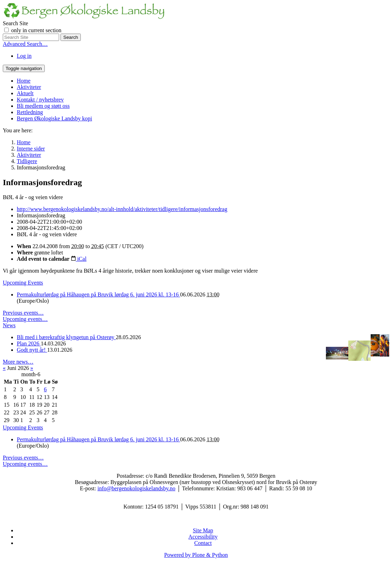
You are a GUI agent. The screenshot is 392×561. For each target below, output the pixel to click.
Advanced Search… (25, 44)
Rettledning (30, 112)
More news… (18, 362)
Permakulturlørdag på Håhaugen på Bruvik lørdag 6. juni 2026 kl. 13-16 (98, 294)
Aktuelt (25, 93)
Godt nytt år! (32, 350)
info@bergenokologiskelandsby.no (137, 488)
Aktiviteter (29, 87)
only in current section (36, 30)
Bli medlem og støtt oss (43, 106)
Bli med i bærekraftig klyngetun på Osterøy (66, 337)
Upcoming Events (23, 283)
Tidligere (27, 161)
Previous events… (23, 313)
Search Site (15, 23)
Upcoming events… (25, 319)
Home (24, 81)
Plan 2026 (29, 343)
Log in (24, 56)
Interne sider (31, 149)
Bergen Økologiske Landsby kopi (54, 118)
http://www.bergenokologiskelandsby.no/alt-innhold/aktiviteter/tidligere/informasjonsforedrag (122, 209)
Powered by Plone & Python (196, 555)
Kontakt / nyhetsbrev (40, 100)
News (9, 325)
